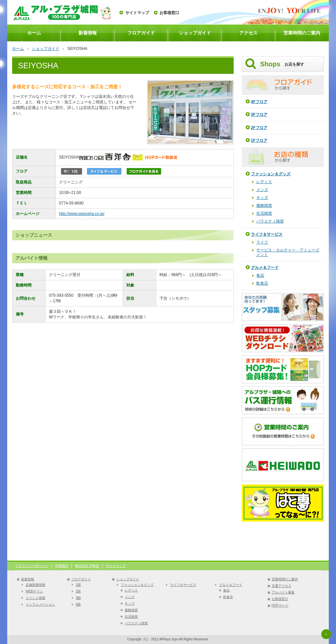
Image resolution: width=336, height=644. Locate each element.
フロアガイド (141, 33)
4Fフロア (259, 102)
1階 (78, 585)
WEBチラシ (34, 591)
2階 (78, 591)
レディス (264, 182)
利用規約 (62, 566)
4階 (78, 604)
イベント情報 (35, 598)
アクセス (248, 33)
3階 (78, 598)
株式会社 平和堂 (87, 566)
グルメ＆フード (265, 268)
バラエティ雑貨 (270, 221)
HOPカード (280, 605)
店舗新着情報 (35, 585)
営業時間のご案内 (302, 33)
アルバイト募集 (283, 592)
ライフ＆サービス (267, 234)
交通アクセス (282, 586)
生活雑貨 (264, 213)
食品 (260, 275)
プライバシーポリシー (32, 566)
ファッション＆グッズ (271, 174)
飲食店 (262, 283)
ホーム (34, 33)
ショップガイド (195, 33)
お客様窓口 (169, 13)
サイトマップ (137, 13)
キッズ (262, 198)
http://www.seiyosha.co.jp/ (82, 214)
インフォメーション (40, 604)
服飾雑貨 (264, 205)
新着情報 (88, 33)
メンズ (262, 190)
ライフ (262, 242)
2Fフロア (259, 128)
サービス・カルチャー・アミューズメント (288, 252)
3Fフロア (259, 115)
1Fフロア (259, 140)
